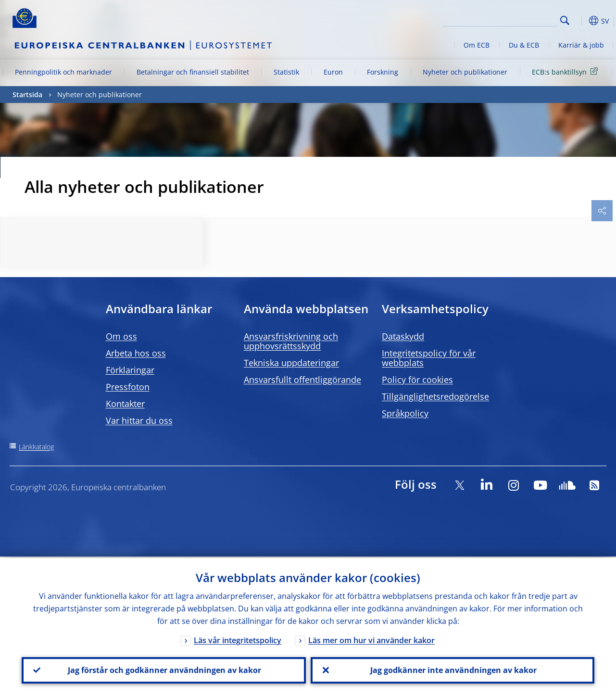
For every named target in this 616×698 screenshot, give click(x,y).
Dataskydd (403, 336)
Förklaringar (130, 370)
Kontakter (125, 404)
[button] (580, 21)
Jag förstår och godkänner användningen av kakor (163, 670)
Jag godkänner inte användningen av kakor (453, 670)
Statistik (286, 72)
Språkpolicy (405, 413)
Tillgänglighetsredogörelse (435, 396)
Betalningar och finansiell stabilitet (193, 72)
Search (565, 20)
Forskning (383, 72)
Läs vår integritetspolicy (238, 639)
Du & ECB (524, 45)
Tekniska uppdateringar (291, 363)
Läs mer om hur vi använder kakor (371, 639)
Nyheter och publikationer (465, 72)
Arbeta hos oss (136, 353)
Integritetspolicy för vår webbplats (429, 358)
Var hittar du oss (139, 420)
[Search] (509, 19)
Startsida (27, 95)
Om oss (121, 336)
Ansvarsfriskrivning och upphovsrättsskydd (291, 341)
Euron (333, 72)
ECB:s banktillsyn (566, 71)
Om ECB (477, 45)
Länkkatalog (36, 447)
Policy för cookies (417, 380)
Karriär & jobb (581, 45)
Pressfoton (128, 387)
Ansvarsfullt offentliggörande (302, 380)
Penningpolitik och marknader (63, 72)
